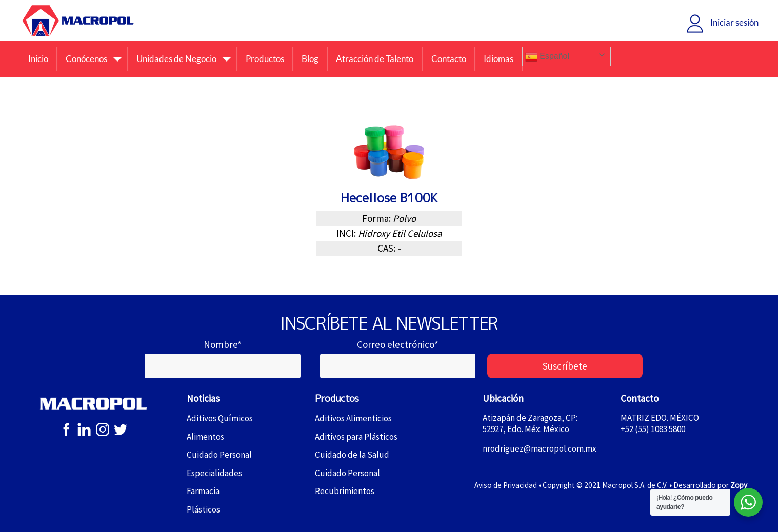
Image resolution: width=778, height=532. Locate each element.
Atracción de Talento (375, 59)
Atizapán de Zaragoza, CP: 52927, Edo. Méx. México (530, 423)
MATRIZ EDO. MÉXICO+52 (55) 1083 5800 (660, 423)
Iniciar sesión (734, 22)
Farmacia (203, 491)
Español (547, 57)
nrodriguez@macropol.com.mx (540, 449)
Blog (310, 59)
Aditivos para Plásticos (356, 437)
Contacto (449, 59)
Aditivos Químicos (220, 418)
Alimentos (205, 437)
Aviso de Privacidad (506, 485)
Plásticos (203, 509)
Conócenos (86, 59)
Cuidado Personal (219, 455)
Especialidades (214, 473)
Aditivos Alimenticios (353, 418)
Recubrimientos (345, 491)
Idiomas (498, 59)
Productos (265, 59)
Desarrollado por (710, 485)
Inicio (38, 59)
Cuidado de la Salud (352, 455)
